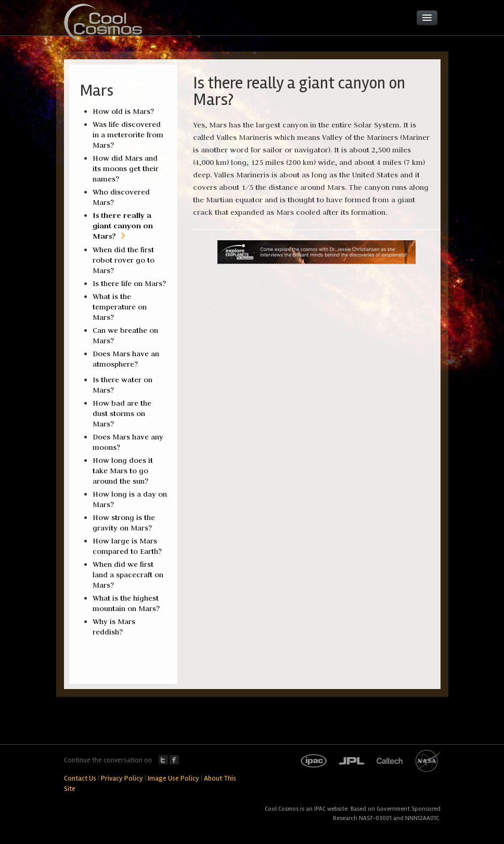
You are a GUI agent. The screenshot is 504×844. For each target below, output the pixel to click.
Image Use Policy (173, 778)
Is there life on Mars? (129, 283)
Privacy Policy (122, 778)
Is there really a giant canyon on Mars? (123, 225)
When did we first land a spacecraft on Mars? (128, 575)
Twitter (163, 760)
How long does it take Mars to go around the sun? (123, 471)
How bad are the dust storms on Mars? (122, 413)
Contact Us (80, 778)
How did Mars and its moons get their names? (126, 168)
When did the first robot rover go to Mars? (124, 260)
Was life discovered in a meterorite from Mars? (128, 135)
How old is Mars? (123, 111)
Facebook (174, 760)
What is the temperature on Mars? (120, 307)
